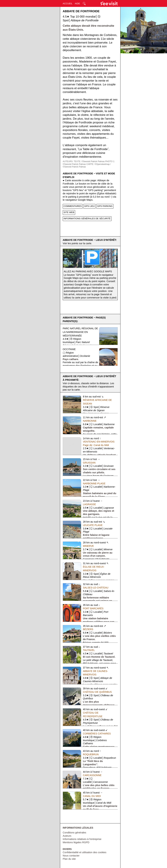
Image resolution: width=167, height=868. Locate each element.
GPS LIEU (89, 206)
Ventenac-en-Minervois (99, 442)
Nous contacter (71, 856)
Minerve (88, 546)
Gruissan (89, 463)
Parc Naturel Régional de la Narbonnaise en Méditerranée (80, 332)
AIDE (77, 4)
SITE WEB (69, 212)
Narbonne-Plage (94, 483)
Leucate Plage (93, 525)
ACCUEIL (68, 4)
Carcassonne (92, 775)
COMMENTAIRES (73, 206)
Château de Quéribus (97, 692)
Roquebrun (91, 754)
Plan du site (69, 859)
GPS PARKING (105, 206)
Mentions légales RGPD (76, 842)
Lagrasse (89, 504)
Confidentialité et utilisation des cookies (85, 852)
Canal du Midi (92, 796)
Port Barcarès (93, 608)
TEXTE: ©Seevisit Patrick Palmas (89, 161)
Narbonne (90, 421)
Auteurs (67, 836)
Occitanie (69, 349)
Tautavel (89, 650)
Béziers (88, 629)
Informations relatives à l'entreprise (82, 839)
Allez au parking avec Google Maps (88, 271)
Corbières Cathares (97, 734)
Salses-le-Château (96, 588)
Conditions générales (74, 833)
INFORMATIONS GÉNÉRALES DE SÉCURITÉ (87, 219)
